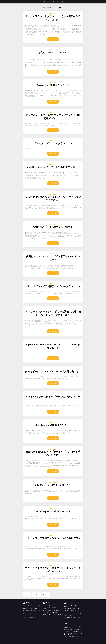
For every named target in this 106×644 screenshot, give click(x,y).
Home (42, 2)
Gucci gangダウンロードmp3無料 (71, 631)
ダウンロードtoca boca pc (53, 52)
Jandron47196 (55, 2)
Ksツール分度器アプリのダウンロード (51, 610)
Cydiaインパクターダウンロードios (71, 637)
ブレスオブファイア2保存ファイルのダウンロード (53, 286)
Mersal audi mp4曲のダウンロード (53, 425)
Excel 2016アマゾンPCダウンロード (51, 612)
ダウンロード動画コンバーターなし (72, 629)
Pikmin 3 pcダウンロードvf (49, 605)
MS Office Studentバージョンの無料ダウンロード (53, 167)
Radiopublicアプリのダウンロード (30, 609)
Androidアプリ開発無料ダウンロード (53, 227)
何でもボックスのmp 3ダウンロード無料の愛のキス (53, 371)
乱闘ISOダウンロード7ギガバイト (53, 485)
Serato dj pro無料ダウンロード (53, 85)
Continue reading (53, 39)
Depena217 (53, 14)
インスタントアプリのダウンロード (53, 143)
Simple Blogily (62, 642)
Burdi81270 (62, 2)
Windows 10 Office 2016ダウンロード (72, 609)
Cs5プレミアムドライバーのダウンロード (52, 614)
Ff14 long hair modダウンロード (53, 511)
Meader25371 (47, 2)
